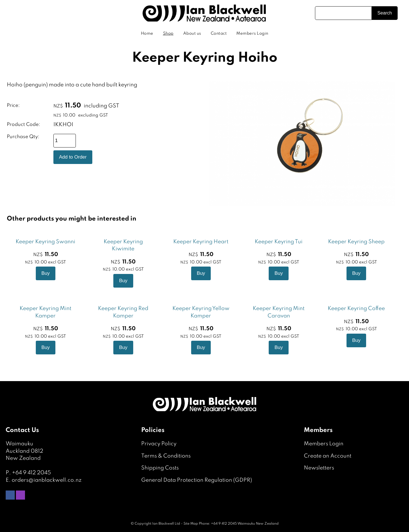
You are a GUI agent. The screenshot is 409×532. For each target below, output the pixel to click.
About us (192, 34)
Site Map (191, 524)
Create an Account (328, 456)
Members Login (252, 34)
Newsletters (319, 468)
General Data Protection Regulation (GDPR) (197, 480)
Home (147, 34)
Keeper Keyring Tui (279, 242)
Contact (219, 34)
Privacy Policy (159, 444)
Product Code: (24, 125)
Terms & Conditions (166, 456)
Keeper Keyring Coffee (356, 308)
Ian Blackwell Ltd (166, 524)
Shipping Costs (160, 468)
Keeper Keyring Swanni (45, 242)
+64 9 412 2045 (31, 473)
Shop (168, 34)
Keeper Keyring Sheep (356, 242)
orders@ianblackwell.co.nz (47, 480)
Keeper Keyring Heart (201, 242)
